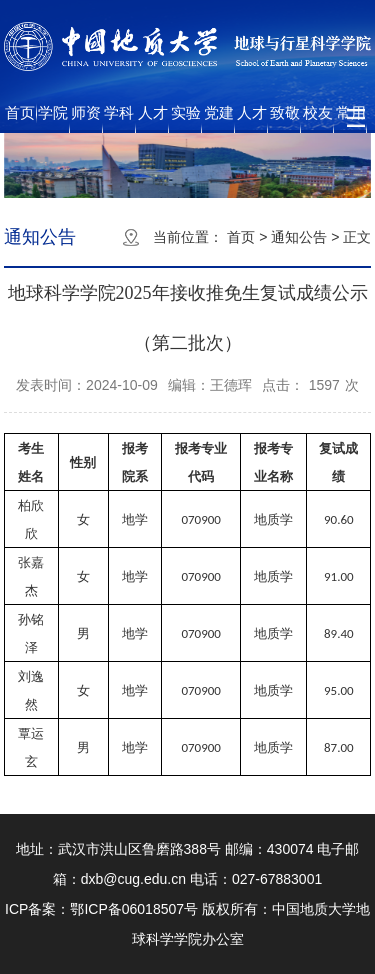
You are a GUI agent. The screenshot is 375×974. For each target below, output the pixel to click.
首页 (20, 112)
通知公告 (299, 237)
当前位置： (188, 237)
